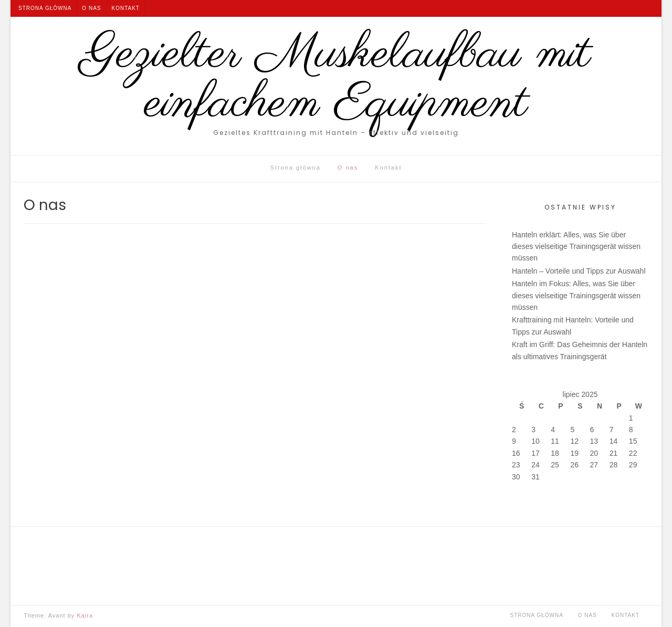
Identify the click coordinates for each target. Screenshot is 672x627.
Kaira (85, 615)
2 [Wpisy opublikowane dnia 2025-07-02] (514, 430)
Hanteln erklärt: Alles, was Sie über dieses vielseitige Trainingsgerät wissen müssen (576, 247)
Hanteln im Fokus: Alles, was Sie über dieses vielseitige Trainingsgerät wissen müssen (576, 295)
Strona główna (45, 8)
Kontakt (125, 8)
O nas (91, 8)
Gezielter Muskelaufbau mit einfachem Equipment (336, 79)
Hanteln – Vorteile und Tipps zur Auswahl (579, 271)
